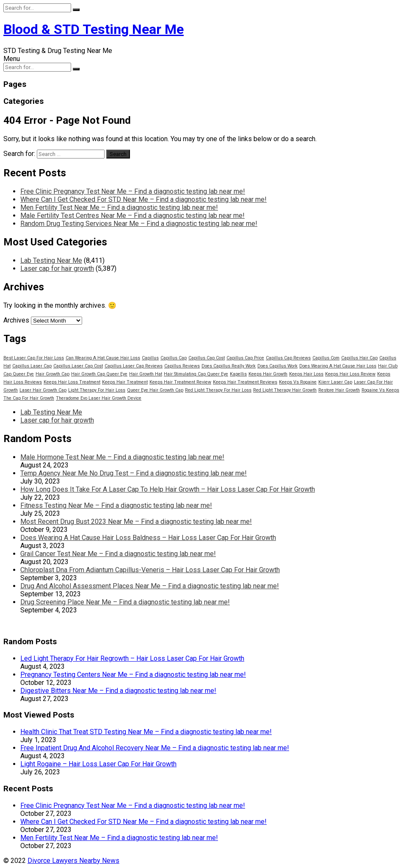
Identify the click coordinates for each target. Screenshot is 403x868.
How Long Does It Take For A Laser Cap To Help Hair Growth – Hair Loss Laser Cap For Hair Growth (168, 489)
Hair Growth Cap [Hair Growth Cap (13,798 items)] (52, 374)
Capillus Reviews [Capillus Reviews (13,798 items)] (182, 366)
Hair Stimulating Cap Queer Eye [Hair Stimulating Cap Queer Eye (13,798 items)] (196, 374)
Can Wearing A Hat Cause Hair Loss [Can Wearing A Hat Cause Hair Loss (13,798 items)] (103, 358)
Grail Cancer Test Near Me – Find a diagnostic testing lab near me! (118, 554)
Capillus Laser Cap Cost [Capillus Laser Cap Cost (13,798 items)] (78, 366)
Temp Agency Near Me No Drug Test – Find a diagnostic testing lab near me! (134, 473)
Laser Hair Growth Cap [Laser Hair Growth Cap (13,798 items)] (43, 390)
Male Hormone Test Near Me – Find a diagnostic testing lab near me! (122, 457)
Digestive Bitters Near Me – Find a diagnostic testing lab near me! (118, 691)
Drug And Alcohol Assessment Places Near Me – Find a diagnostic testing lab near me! (150, 586)
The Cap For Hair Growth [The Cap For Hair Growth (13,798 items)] (29, 398)
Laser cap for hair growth (57, 268)
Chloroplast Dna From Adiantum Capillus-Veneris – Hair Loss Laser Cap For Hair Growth (150, 570)
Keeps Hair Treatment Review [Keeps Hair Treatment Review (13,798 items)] (180, 382)
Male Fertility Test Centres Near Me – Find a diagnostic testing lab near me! (132, 216)
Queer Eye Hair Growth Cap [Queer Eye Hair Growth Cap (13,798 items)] (155, 390)
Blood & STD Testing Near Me (94, 29)
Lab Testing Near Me (51, 260)
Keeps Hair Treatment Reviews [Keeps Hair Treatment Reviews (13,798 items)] (245, 382)
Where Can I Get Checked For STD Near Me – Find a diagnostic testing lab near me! (144, 199)
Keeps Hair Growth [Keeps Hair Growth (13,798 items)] (268, 374)
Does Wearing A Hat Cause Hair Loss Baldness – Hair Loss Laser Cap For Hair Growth (148, 538)
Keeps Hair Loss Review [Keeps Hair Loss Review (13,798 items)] (350, 374)
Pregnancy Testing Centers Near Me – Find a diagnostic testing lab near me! (133, 675)
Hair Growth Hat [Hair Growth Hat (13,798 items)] (146, 374)
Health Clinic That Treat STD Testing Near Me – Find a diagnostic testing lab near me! (146, 732)
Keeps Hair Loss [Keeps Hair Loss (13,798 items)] (306, 374)
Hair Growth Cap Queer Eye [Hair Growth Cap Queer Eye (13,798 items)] (99, 374)
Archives (16, 320)
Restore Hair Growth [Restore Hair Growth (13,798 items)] (339, 390)
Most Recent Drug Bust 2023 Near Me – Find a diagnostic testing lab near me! (136, 522)
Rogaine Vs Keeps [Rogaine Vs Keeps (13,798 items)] (380, 390)
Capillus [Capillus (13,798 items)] (150, 358)
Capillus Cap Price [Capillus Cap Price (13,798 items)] (245, 358)
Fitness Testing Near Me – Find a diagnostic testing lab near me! (116, 505)
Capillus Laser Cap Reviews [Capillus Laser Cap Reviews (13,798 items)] (134, 366)
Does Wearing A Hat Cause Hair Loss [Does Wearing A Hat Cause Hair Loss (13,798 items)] (338, 366)
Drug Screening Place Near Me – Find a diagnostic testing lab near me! (125, 602)
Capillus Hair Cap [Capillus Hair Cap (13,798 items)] (359, 358)
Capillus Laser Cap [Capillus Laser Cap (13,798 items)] (32, 366)
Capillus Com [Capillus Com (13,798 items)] (326, 358)
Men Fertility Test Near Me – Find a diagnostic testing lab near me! (119, 207)
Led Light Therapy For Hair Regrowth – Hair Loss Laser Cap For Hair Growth (132, 658)
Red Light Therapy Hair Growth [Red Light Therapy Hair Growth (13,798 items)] (285, 390)
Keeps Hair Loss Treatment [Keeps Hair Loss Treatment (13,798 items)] (72, 382)
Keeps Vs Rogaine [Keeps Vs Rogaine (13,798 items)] (298, 382)
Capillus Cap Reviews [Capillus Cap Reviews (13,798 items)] (288, 358)
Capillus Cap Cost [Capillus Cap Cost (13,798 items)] (207, 358)
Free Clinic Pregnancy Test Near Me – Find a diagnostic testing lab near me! (133, 191)
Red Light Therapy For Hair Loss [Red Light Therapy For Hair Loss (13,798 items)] (218, 390)
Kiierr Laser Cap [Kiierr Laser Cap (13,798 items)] (335, 382)
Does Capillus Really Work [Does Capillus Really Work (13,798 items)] (229, 366)
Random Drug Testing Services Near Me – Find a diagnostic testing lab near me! (139, 224)
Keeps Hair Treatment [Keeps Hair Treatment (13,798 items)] (125, 382)
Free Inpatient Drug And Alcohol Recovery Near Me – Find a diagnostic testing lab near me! (155, 748)
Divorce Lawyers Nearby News (73, 861)
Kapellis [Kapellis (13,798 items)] (238, 374)
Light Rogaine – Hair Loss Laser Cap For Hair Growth (98, 764)
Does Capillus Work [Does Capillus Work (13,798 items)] (277, 366)
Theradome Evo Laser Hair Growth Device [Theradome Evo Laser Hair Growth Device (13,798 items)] (99, 398)
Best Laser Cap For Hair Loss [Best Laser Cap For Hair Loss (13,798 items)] (34, 358)
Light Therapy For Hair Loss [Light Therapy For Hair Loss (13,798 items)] (97, 390)
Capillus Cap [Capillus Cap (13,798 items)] (174, 358)
